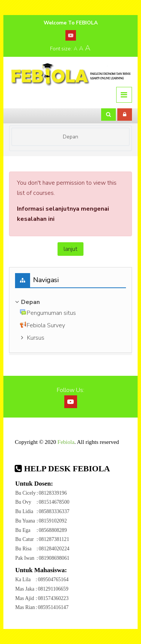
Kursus (36, 338)
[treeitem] (70, 302)
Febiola (66, 442)
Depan (70, 137)
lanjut (70, 249)
